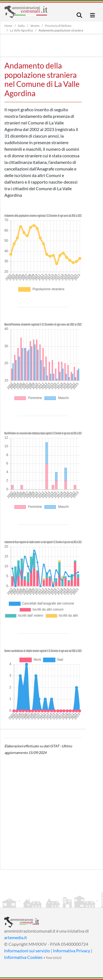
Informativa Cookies (23, 957)
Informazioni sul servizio (27, 951)
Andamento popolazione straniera (61, 30)
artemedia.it (16, 937)
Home (8, 26)
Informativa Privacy (72, 951)
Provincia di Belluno (58, 26)
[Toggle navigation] (79, 15)
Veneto (35, 26)
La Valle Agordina (21, 30)
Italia (21, 26)
